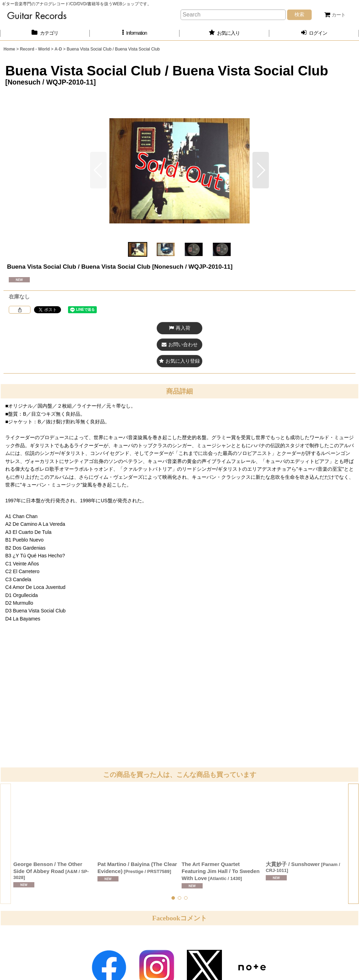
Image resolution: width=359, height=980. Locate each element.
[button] (135, 33)
